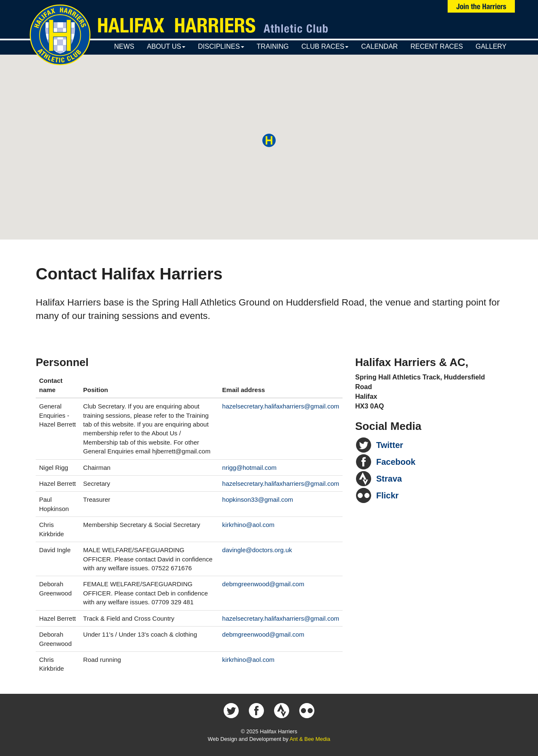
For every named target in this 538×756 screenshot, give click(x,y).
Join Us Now (481, 6)
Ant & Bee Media (310, 739)
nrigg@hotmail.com (249, 468)
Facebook (396, 462)
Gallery (491, 46)
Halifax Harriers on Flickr (307, 711)
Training (273, 46)
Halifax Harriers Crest (60, 35)
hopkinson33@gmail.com (258, 499)
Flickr (387, 495)
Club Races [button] (325, 46)
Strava (389, 479)
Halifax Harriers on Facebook (256, 711)
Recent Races (436, 46)
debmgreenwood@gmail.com (263, 584)
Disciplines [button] (221, 46)
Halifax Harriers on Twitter (231, 711)
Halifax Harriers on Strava (282, 711)
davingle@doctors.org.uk (257, 550)
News (124, 46)
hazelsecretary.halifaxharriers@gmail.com (281, 406)
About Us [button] (166, 46)
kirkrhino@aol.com (248, 525)
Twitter (390, 445)
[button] (269, 140)
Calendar (379, 46)
